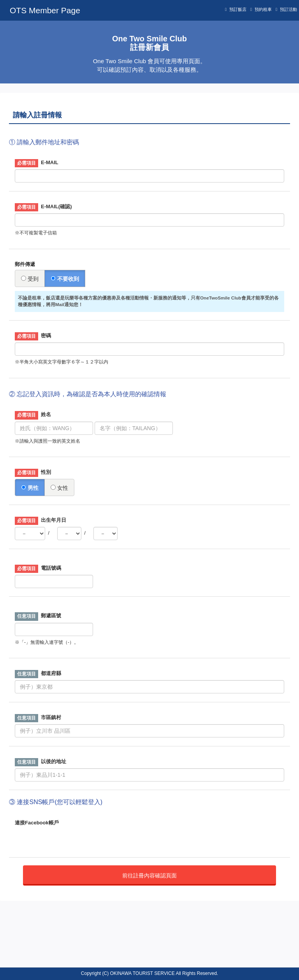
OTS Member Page (45, 10)
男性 (30, 488)
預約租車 (263, 9)
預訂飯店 (238, 9)
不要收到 (65, 279)
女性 (59, 488)
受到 (30, 279)
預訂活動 (288, 9)
